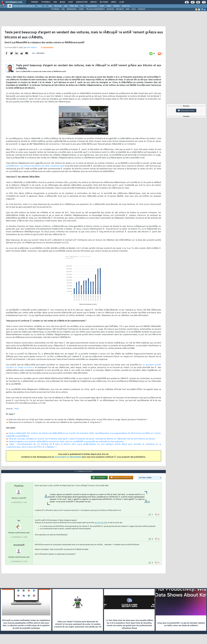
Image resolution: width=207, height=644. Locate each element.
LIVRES (81, 9)
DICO (134, 9)
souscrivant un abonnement (68, 457)
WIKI (128, 9)
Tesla (16, 409)
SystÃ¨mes (126, 6)
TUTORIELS (55, 9)
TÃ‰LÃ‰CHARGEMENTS (95, 9)
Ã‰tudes (104, 2)
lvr (19, 521)
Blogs (62, 2)
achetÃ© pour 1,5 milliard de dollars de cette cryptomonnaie (35, 166)
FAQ (55, 2)
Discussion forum (186, 111)
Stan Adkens (32, 48)
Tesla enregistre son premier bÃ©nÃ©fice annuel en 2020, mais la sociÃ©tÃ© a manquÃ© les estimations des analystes (66, 442)
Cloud (39, 6)
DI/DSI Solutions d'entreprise (24, 6)
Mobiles (117, 6)
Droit (114, 2)
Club (121, 2)
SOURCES (110, 9)
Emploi (94, 2)
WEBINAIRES (72, 9)
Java (66, 6)
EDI (82, 6)
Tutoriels (46, 2)
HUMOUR (141, 9)
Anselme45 (19, 545)
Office (109, 6)
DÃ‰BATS (120, 9)
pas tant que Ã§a (100, 523)
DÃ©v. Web (74, 6)
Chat (71, 2)
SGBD (102, 6)
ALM (50, 6)
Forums (35, 2)
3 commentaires (47, 48)
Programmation (91, 6)
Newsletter (82, 2)
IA (45, 6)
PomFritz (19, 486)
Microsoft (58, 6)
